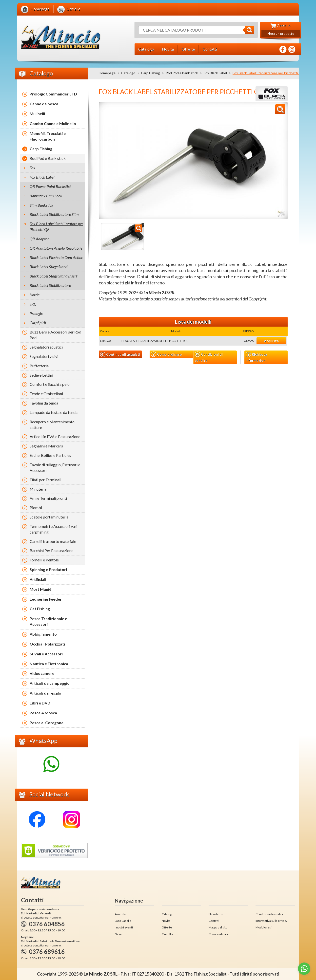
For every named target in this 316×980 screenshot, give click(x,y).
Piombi (36, 508)
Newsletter (216, 914)
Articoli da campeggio (50, 683)
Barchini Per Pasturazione (51, 550)
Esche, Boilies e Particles (50, 455)
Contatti (214, 921)
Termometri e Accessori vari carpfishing (53, 529)
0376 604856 (47, 924)
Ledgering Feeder (46, 599)
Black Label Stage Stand (49, 267)
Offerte (167, 927)
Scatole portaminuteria (49, 517)
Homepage (107, 73)
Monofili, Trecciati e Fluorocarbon (48, 136)
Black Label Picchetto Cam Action (56, 257)
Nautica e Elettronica (49, 664)
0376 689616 (47, 952)
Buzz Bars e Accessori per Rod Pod (55, 335)
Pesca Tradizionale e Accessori (48, 621)
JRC (33, 304)
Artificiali (38, 579)
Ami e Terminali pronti (48, 498)
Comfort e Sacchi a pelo (50, 384)
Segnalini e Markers (46, 446)
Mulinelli (37, 114)
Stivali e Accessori (46, 654)
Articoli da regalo (45, 693)
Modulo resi (264, 927)
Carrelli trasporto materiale (53, 541)
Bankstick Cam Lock (46, 196)
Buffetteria (39, 366)
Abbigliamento (43, 634)
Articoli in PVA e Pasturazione (55, 436)
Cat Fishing (40, 609)
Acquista (271, 341)
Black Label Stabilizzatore (50, 285)
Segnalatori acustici (46, 347)
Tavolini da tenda (44, 403)
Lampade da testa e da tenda (54, 412)
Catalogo (128, 73)
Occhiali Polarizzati (47, 644)
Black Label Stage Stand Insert (53, 276)
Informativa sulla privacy (271, 921)
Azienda (120, 914)
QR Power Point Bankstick (51, 186)
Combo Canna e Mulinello (53, 123)
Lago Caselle (123, 921)
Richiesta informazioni (256, 357)
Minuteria (38, 489)
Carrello (167, 934)
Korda (35, 295)
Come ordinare (166, 354)
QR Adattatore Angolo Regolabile (56, 248)
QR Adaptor (39, 239)
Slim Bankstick (41, 205)
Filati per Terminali (45, 480)
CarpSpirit (38, 323)
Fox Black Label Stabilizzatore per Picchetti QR (56, 226)
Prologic (36, 313)
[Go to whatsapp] (304, 969)
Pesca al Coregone (47, 723)
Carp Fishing (150, 73)
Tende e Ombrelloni (46, 394)
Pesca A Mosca (43, 713)
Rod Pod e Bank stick (182, 73)
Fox (32, 168)
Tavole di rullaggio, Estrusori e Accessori (55, 467)
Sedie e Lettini (41, 375)
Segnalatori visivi (44, 356)
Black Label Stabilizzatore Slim (54, 214)
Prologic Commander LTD (53, 94)
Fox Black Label (215, 73)
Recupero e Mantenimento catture (52, 425)
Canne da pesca (44, 104)
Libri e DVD (40, 703)
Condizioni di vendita (209, 357)
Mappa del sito (218, 927)
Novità (166, 921)
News (119, 934)
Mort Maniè (40, 589)
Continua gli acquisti (120, 354)
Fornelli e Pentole (44, 560)
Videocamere (42, 673)
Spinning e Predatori (48, 569)
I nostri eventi (124, 927)
